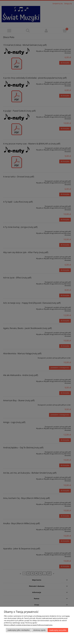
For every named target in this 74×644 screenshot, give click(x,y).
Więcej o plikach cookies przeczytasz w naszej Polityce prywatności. (28, 625)
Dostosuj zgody (39, 630)
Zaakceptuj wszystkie (58, 630)
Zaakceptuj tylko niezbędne (18, 630)
